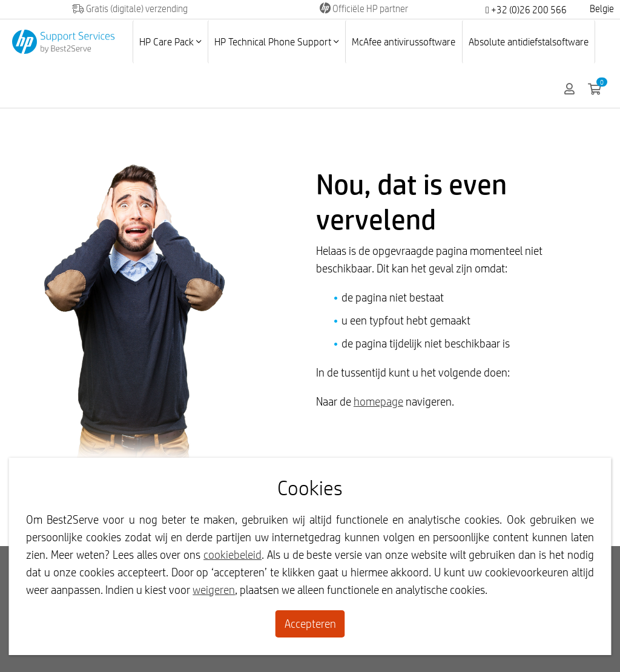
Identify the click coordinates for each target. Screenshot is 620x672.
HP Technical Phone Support (276, 41)
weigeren (214, 590)
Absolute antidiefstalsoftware (529, 41)
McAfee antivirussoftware (404, 41)
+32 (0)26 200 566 (526, 10)
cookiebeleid (232, 555)
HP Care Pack (170, 41)
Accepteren (310, 624)
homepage (378, 401)
